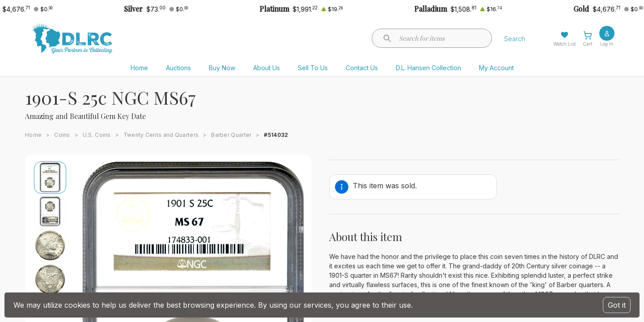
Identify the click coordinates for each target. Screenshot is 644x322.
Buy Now (222, 68)
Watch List (564, 44)
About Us (267, 68)
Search (515, 39)
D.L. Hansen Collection (428, 68)
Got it (617, 305)
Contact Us (362, 68)
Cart (587, 44)
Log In (607, 44)
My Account (496, 68)
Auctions (178, 68)
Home (139, 68)
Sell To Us (313, 68)
